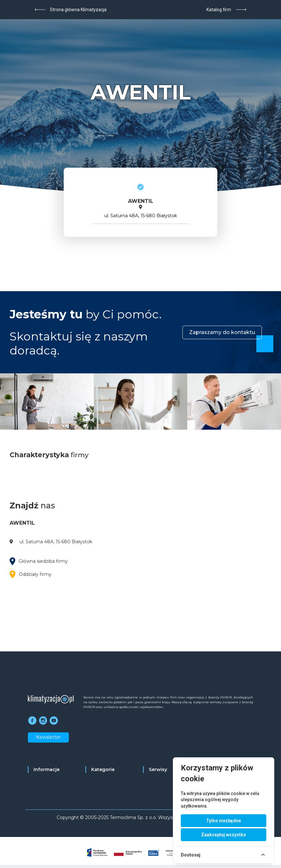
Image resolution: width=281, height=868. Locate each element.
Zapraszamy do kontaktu (222, 332)
